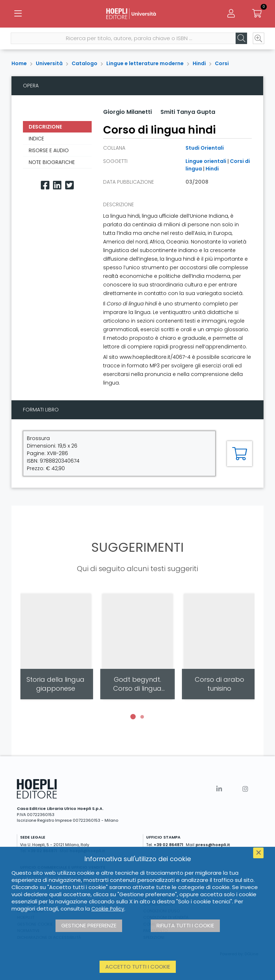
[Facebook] (45, 185)
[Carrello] (257, 14)
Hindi (199, 63)
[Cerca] (241, 40)
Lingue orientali (206, 161)
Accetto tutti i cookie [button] (138, 967)
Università (49, 63)
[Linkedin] (57, 185)
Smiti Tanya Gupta (188, 112)
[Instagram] (245, 789)
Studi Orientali (205, 148)
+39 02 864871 (168, 845)
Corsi (222, 63)
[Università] (137, 14)
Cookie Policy (108, 909)
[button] (133, 717)
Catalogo (85, 63)
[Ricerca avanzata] (258, 40)
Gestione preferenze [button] (89, 925)
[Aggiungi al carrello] (240, 454)
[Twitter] (69, 185)
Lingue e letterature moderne (145, 63)
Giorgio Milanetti (127, 112)
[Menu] (18, 14)
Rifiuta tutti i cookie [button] (185, 925)
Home (19, 63)
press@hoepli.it (213, 845)
